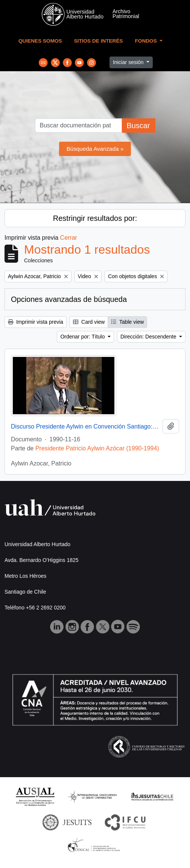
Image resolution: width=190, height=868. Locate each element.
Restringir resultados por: (95, 218)
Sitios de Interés (99, 41)
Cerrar (69, 238)
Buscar (138, 126)
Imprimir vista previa (36, 322)
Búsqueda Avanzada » (95, 149)
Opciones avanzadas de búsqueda (69, 299)
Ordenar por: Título (83, 337)
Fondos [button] (147, 41)
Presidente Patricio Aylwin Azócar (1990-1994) (97, 448)
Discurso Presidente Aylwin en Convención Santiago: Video (85, 426)
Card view (89, 322)
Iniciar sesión (129, 62)
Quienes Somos (40, 41)
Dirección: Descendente (149, 337)
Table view (127, 322)
